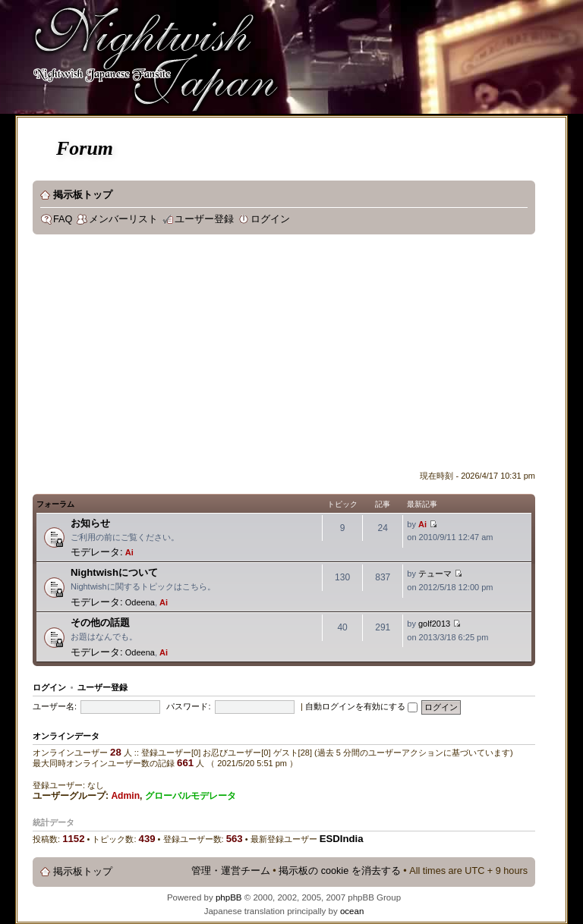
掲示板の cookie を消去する (340, 871)
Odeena (140, 602)
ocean (352, 911)
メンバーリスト (123, 219)
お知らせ (90, 523)
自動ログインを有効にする (361, 706)
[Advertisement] (308, 356)
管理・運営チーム (231, 871)
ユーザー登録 (204, 219)
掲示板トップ (83, 195)
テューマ (435, 574)
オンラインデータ (66, 736)
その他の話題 (100, 622)
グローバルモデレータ (191, 796)
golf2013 (434, 624)
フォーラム (55, 504)
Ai (129, 552)
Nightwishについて (114, 572)
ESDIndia (342, 839)
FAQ (63, 219)
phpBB (229, 897)
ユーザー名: (55, 706)
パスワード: (188, 706)
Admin (125, 796)
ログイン (270, 219)
